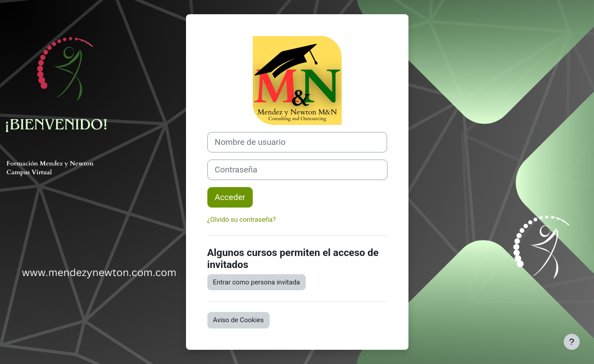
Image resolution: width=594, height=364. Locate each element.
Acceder (230, 197)
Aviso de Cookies (238, 320)
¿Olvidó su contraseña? (242, 220)
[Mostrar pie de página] (572, 342)
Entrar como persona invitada (257, 282)
